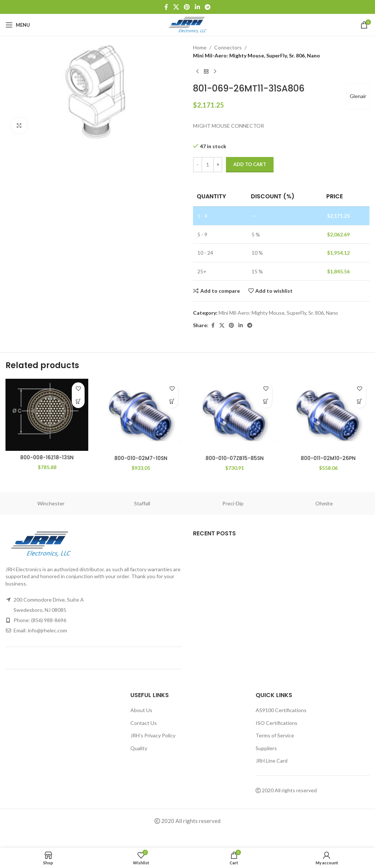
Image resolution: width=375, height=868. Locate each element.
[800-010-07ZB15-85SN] (234, 415)
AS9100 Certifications (281, 710)
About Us (141, 710)
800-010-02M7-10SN (141, 458)
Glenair (358, 96)
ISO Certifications (276, 723)
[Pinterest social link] (187, 7)
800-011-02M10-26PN (328, 458)
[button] (78, 402)
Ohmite (324, 503)
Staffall (142, 503)
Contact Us (144, 723)
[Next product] (215, 72)
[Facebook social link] (166, 7)
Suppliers (266, 748)
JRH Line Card (272, 761)
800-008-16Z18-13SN (47, 457)
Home (200, 47)
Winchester (51, 503)
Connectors (228, 47)
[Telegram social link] (207, 7)
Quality (139, 748)
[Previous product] (197, 72)
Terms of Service (275, 735)
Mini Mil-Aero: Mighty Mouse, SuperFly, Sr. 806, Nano (257, 55)
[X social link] (176, 7)
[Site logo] (188, 24)
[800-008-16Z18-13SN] (47, 415)
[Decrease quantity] (198, 165)
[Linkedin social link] (197, 7)
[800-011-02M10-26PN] (328, 415)
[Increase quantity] (218, 165)
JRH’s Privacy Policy (153, 735)
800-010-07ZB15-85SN (235, 458)
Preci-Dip (233, 503)
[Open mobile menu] (18, 25)
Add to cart (250, 164)
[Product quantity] (208, 165)
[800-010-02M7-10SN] (141, 415)
